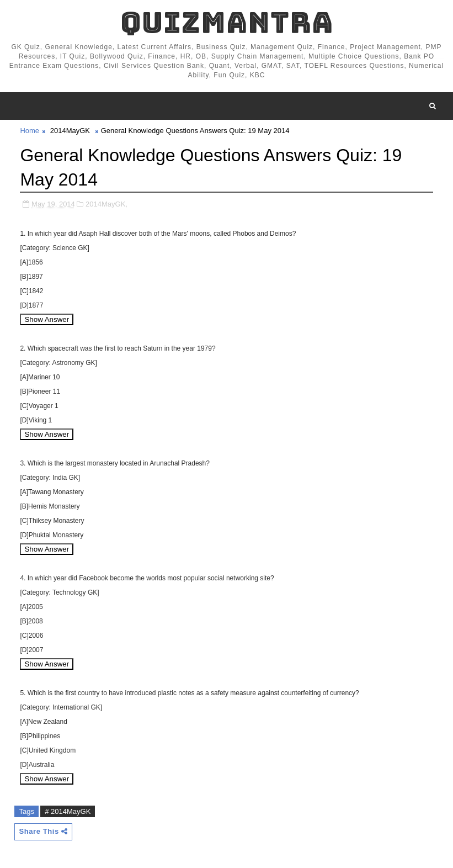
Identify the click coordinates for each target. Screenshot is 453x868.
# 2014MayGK (68, 811)
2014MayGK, (106, 204)
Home (30, 131)
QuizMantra (227, 22)
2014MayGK (70, 131)
